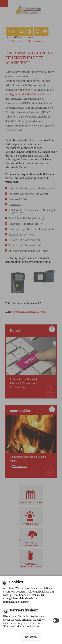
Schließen (31, 637)
